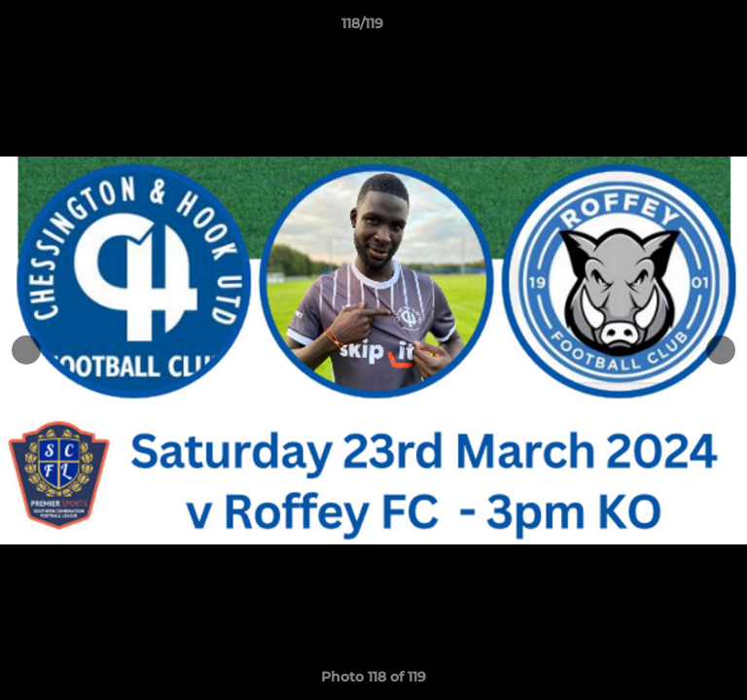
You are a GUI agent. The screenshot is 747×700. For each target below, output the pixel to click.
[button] (677, 28)
